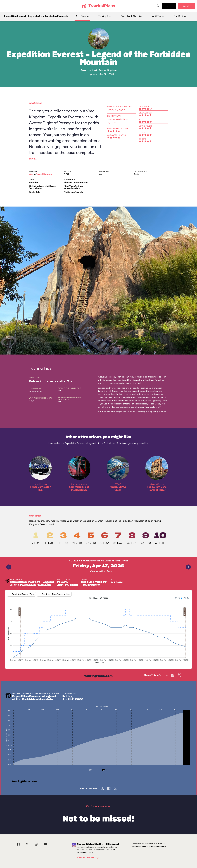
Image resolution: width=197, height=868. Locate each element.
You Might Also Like (132, 16)
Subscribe (187, 6)
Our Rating (180, 16)
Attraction (90, 70)
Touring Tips (105, 16)
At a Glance (82, 16)
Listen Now (89, 858)
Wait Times (158, 16)
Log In (169, 6)
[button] (176, 598)
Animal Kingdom (107, 70)
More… (33, 159)
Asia (31, 174)
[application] (98, 631)
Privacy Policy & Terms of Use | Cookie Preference (149, 846)
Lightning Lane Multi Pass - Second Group (42, 187)
